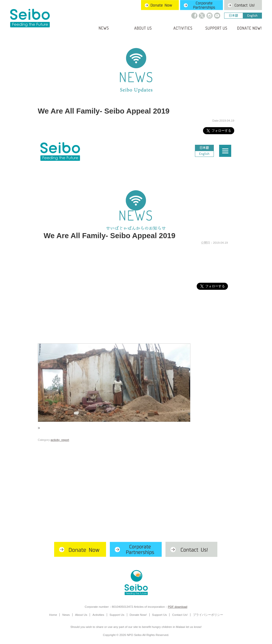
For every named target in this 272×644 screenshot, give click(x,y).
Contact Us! (180, 615)
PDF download (177, 607)
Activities (98, 615)
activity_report (60, 440)
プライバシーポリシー (208, 615)
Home (53, 615)
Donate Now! (138, 615)
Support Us (117, 615)
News (66, 615)
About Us (81, 615)
